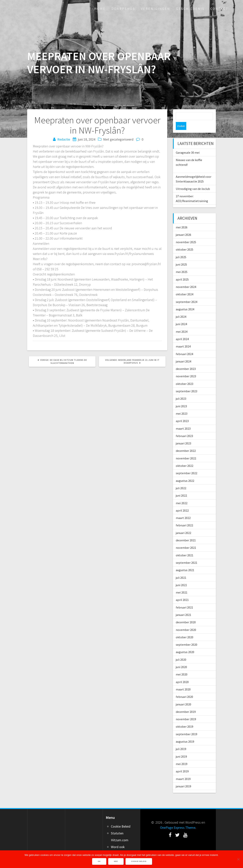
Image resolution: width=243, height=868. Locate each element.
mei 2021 (182, 584)
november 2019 (186, 711)
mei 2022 (182, 495)
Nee (116, 862)
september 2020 (187, 637)
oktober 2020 (185, 629)
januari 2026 (183, 227)
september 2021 (187, 555)
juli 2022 (181, 480)
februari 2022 (184, 517)
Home (100, 9)
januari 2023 (183, 435)
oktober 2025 (185, 241)
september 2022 (187, 465)
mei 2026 (182, 219)
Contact (219, 9)
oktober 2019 (185, 719)
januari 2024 (183, 353)
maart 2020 (183, 681)
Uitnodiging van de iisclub (193, 181)
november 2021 (186, 540)
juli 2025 (181, 249)
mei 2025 (182, 264)
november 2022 (186, 450)
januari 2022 (183, 525)
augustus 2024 (185, 301)
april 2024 (182, 331)
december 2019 (186, 704)
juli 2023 (181, 391)
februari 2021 (184, 599)
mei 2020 (182, 666)
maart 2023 (183, 421)
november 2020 (186, 622)
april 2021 (182, 592)
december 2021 (186, 532)
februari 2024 (184, 346)
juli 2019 (181, 741)
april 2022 (182, 502)
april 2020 (182, 674)
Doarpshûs (123, 9)
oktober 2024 (185, 286)
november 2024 (186, 279)
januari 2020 (183, 696)
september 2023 (187, 383)
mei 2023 (182, 406)
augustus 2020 (185, 644)
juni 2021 (181, 577)
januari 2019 (183, 778)
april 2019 (182, 763)
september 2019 (187, 726)
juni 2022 (181, 487)
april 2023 (182, 413)
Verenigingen (155, 9)
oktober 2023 (185, 376)
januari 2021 (183, 607)
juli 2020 (181, 652)
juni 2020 (181, 659)
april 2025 (182, 271)
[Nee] (238, 859)
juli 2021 (181, 570)
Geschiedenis (190, 9)
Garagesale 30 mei (188, 145)
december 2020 (186, 614)
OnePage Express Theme (178, 820)
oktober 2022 (185, 458)
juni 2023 (181, 398)
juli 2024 (181, 309)
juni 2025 (181, 256)
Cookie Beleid (121, 818)
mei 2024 (182, 324)
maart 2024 (183, 338)
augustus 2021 (185, 562)
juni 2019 (181, 748)
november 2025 (186, 234)
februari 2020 (184, 689)
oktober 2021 (185, 547)
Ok (100, 862)
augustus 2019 (185, 734)
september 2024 (187, 294)
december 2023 (186, 361)
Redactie (64, 139)
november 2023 (186, 368)
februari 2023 (184, 428)
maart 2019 (183, 771)
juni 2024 (181, 316)
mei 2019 (182, 756)
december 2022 (186, 443)
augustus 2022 (185, 473)
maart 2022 (183, 510)
